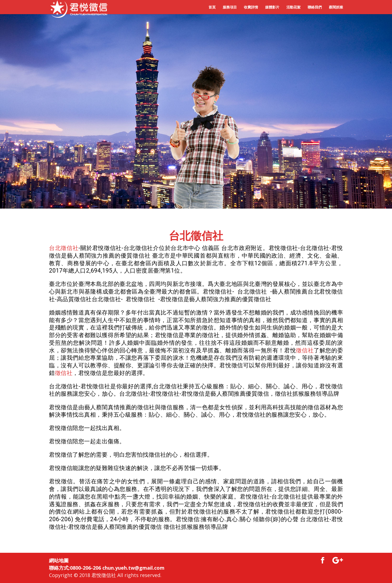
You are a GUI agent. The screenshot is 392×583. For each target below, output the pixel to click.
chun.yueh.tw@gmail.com (133, 568)
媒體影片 (272, 7)
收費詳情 (251, 7)
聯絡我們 (315, 7)
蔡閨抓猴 (336, 7)
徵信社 (305, 350)
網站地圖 (59, 560)
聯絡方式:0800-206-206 (75, 568)
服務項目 (230, 7)
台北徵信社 (196, 236)
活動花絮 (293, 7)
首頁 (212, 7)
